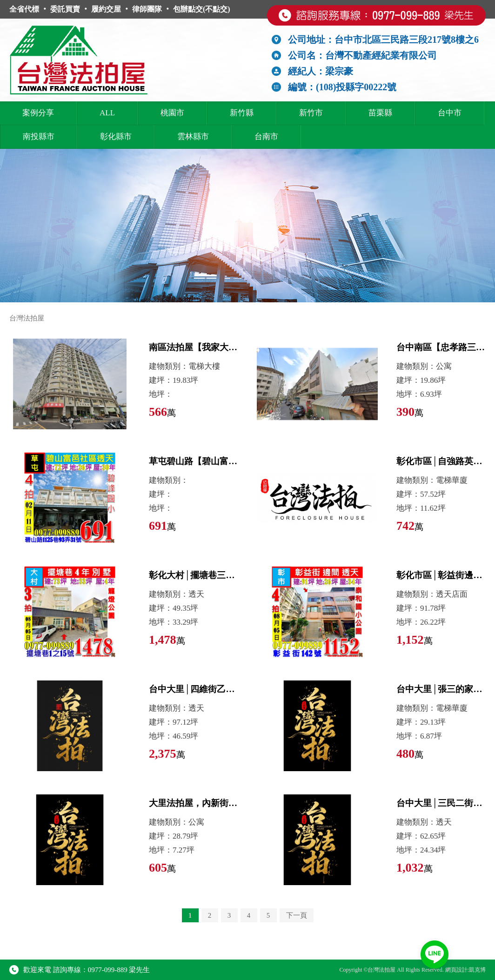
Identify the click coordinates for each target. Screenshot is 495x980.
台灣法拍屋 (27, 318)
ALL (107, 113)
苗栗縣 (380, 113)
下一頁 (297, 915)
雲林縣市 (193, 137)
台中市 (450, 113)
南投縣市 (39, 137)
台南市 (266, 137)
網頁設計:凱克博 (465, 970)
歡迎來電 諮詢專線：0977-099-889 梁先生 (80, 970)
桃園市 (172, 113)
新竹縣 (242, 113)
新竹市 (311, 113)
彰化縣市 (116, 137)
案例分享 (38, 113)
